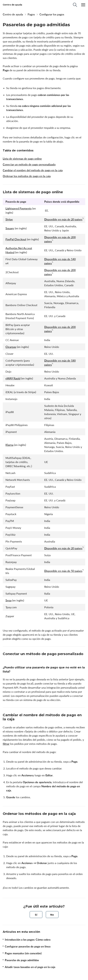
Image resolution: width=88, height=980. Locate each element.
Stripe (9, 219)
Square (10, 228)
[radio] (36, 915)
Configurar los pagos (52, 14)
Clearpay (11, 347)
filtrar (6, 744)
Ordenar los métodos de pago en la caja (27, 176)
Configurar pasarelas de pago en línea (28, 946)
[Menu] (83, 5)
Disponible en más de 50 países (63, 571)
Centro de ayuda (13, 14)
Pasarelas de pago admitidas (22, 960)
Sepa (8, 600)
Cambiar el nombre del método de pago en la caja (33, 170)
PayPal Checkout (16, 239)
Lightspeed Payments (19, 208)
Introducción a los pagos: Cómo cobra (28, 940)
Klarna (9, 445)
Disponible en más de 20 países (63, 219)
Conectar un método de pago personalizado (29, 164)
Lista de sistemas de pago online (22, 159)
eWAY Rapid (13, 378)
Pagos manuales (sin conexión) (23, 953)
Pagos (31, 14)
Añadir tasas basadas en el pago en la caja (30, 967)
